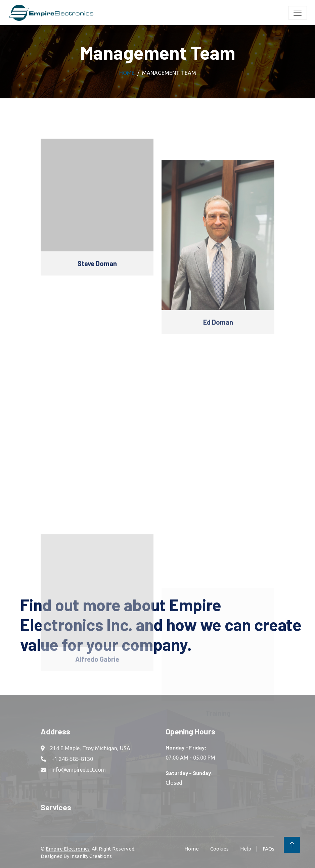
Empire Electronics (68, 849)
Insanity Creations (91, 856)
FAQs (268, 849)
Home (127, 73)
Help (246, 849)
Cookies (219, 849)
